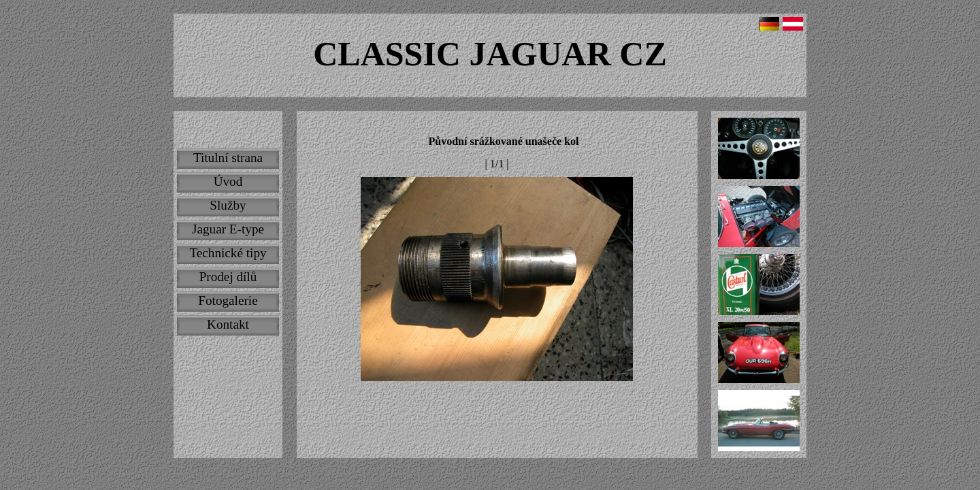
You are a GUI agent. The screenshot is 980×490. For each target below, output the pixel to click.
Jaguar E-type (228, 229)
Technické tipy (228, 253)
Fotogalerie (228, 300)
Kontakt (228, 324)
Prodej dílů (228, 277)
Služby (228, 205)
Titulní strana (228, 158)
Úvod (228, 181)
